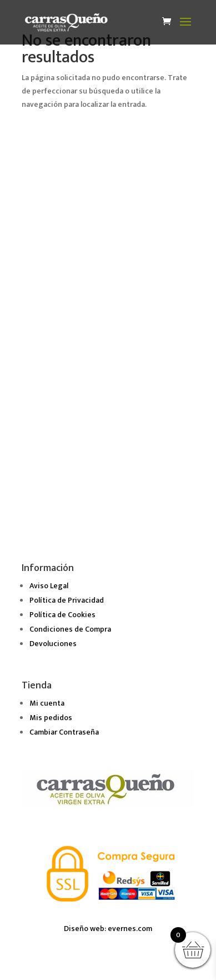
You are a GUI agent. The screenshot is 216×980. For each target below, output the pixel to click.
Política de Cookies (62, 615)
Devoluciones (53, 644)
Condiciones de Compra (70, 629)
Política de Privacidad (67, 600)
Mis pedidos (51, 718)
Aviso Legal (49, 586)
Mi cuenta (47, 703)
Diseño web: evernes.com (108, 929)
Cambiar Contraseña (64, 732)
